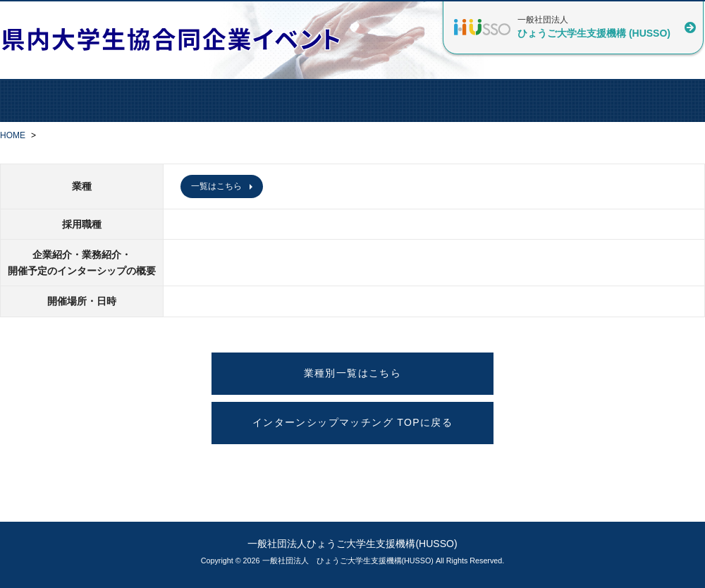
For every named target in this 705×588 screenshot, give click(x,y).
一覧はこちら (216, 186)
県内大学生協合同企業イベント (176, 39)
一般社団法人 (594, 27)
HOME (13, 135)
